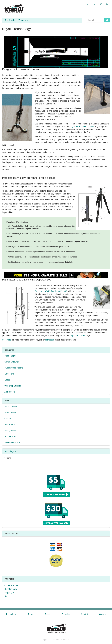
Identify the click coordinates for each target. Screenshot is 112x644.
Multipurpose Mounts (14, 368)
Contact (103, 614)
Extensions (9, 374)
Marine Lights (10, 356)
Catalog (13, 20)
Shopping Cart (11, 451)
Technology (24, 20)
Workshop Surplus (13, 386)
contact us (50, 340)
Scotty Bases (10, 431)
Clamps (8, 419)
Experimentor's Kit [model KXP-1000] (51, 291)
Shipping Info (10, 593)
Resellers (66, 614)
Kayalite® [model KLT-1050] (82, 127)
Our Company (11, 589)
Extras (7, 380)
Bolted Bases (10, 413)
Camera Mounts (12, 362)
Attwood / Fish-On (12, 443)
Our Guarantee (11, 585)
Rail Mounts (10, 425)
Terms (31, 614)
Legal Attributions (78, 336)
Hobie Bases (10, 437)
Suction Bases (11, 407)
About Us (85, 614)
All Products (10, 392)
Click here (7, 340)
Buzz (7, 596)
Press (48, 614)
